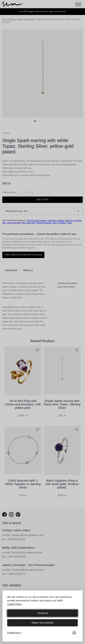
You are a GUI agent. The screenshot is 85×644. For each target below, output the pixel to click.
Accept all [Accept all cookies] (42, 613)
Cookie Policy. (15, 604)
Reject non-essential (43, 623)
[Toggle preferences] (15, 633)
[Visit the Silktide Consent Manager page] (74, 633)
